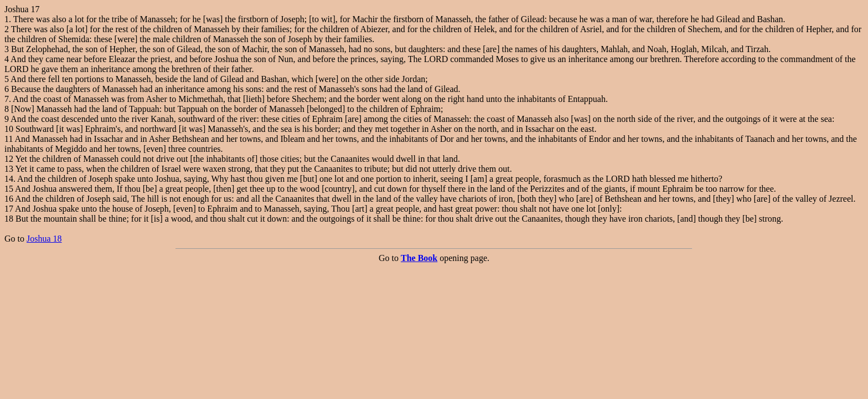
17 (9, 209)
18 (9, 219)
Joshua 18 (44, 239)
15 (9, 189)
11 (9, 139)
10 (9, 129)
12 (9, 159)
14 (9, 179)
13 (9, 169)
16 (9, 199)
